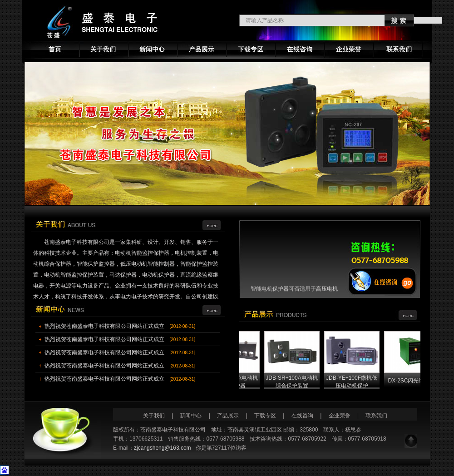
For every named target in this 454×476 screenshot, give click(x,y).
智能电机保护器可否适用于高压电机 (294, 291)
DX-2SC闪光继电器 (417, 381)
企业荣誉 (340, 416)
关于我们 (154, 416)
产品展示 (228, 416)
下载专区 (265, 416)
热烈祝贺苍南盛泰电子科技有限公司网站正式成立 (104, 326)
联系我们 (376, 416)
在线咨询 (302, 416)
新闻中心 (191, 416)
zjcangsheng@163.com (163, 448)
